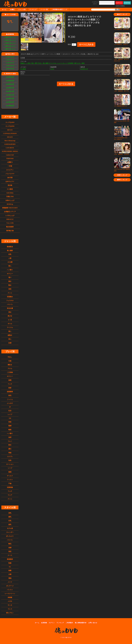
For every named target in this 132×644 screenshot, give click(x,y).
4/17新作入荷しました (10, 40)
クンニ (10, 293)
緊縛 (10, 426)
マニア (10, 495)
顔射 (10, 388)
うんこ (10, 441)
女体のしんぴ (10, 200)
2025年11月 (10, 95)
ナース (10, 555)
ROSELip (10, 204)
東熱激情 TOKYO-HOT (10, 208)
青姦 (10, 453)
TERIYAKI (10, 159)
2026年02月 (10, 84)
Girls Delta (10, 193)
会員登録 (44, 623)
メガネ (10, 601)
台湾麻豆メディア (10, 212)
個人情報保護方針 (81, 623)
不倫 (10, 483)
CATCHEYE (10, 148)
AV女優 (10, 262)
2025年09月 (10, 102)
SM (10, 418)
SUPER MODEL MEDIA (10, 151)
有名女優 (10, 308)
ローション (10, 464)
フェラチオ (10, 301)
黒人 (10, 339)
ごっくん (10, 399)
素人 (10, 266)
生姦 (10, 361)
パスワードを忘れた (120, 6)
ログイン (119, 3)
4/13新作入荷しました (10, 43)
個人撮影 (10, 251)
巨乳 (10, 254)
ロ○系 (10, 320)
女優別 (12, 9)
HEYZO (10, 130)
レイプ (10, 414)
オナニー (10, 274)
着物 (10, 578)
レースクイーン (10, 594)
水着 (10, 574)
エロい (79, 63)
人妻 (10, 258)
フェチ (10, 491)
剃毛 (10, 396)
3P (10, 407)
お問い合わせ (93, 623)
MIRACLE (10, 219)
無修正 (23, 63)
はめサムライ (10, 181)
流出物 (10, 185)
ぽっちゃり (10, 536)
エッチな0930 (10, 126)
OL (10, 567)
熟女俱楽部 (10, 227)
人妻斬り (10, 162)
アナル (10, 369)
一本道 (10, 166)
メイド (10, 582)
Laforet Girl (10, 155)
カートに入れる (86, 44)
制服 (10, 563)
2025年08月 (10, 106)
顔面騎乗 (10, 392)
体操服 (10, 597)
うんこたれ (10, 223)
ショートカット (62, 63)
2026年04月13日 (10, 63)
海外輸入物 (10, 231)
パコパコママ (10, 174)
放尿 (10, 437)
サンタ (10, 605)
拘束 (10, 422)
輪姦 (10, 430)
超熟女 (10, 335)
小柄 (75, 63)
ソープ (10, 468)
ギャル (10, 324)
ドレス (10, 609)
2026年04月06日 (10, 69)
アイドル (10, 327)
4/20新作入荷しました (10, 37)
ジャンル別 (22, 9)
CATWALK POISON (10, 133)
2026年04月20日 (10, 57)
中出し (10, 357)
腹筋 (83, 63)
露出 (10, 449)
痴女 (10, 281)
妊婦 (10, 343)
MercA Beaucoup (10, 141)
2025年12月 (10, 91)
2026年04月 (10, 77)
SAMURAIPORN (10, 144)
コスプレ (10, 457)
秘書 (10, 570)
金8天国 (10, 178)
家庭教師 (10, 559)
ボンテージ (10, 586)
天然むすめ (10, 197)
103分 (52, 69)
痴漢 (10, 472)
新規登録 (127, 3)
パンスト (10, 590)
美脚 (10, 548)
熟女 (10, 285)
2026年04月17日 (10, 60)
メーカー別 (44, 9)
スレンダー (10, 532)
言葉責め (10, 297)
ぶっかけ (10, 403)
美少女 (10, 316)
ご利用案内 (69, 623)
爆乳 (10, 517)
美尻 (10, 289)
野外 (10, 445)
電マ (10, 277)
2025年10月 (10, 99)
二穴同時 (10, 372)
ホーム (4, 9)
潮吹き (10, 365)
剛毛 (10, 544)
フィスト (10, 480)
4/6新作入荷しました (10, 46)
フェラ (10, 384)
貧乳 (10, 525)
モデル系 (10, 528)
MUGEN (10, 137)
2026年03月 (10, 81)
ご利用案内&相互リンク (59, 9)
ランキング (33, 9)
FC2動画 (10, 189)
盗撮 (10, 380)
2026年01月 (10, 88)
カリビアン (10, 170)
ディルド (10, 476)
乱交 (10, 411)
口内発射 (70, 63)
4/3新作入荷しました (10, 49)
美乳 (10, 513)
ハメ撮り (10, 270)
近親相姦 (10, 487)
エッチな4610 (10, 122)
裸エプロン (10, 613)
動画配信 (10, 247)
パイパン (10, 304)
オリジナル (53, 63)
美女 (10, 312)
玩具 (10, 460)
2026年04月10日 (10, 66)
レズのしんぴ (10, 216)
